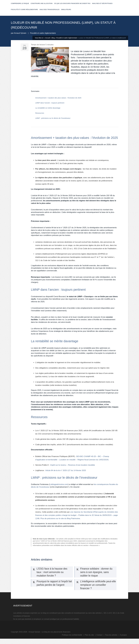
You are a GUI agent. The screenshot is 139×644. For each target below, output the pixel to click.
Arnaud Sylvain (20, 37)
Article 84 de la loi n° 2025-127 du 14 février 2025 (66, 474)
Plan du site (89, 639)
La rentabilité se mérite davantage (48, 112)
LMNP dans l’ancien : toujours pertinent (50, 107)
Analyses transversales (50, 12)
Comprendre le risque (20, 6)
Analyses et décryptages (102, 6)
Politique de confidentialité (72, 639)
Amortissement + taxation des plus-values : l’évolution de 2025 (58, 102)
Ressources (40, 117)
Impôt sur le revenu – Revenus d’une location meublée (73, 469)
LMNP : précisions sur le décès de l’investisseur (53, 122)
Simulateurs (66, 12)
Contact (99, 639)
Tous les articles (111, 639)
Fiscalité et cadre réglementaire (24, 12)
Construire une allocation (42, 6)
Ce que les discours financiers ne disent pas (72, 6)
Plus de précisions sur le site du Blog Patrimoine (60, 522)
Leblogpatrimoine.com (59, 488)
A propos (123, 639)
